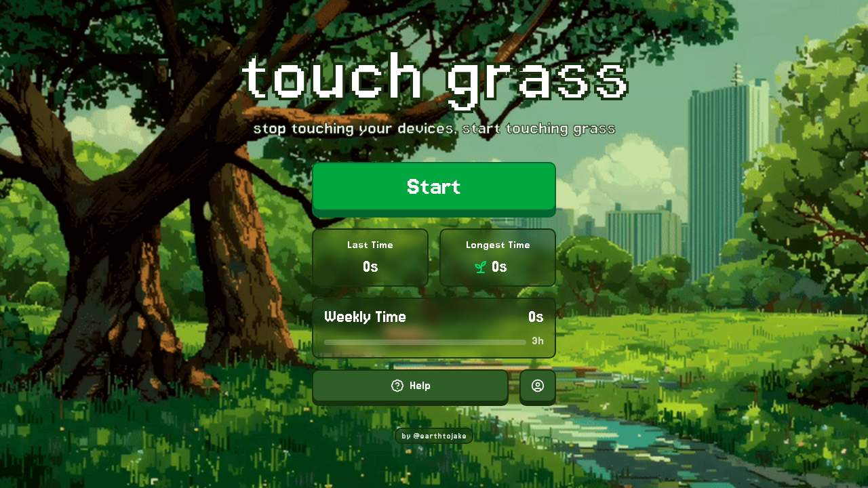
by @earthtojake (434, 436)
